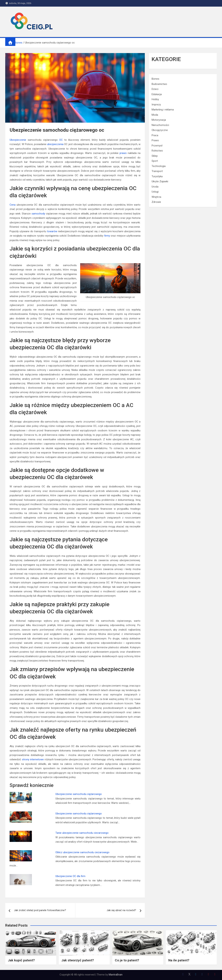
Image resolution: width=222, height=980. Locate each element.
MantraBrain (116, 975)
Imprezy (156, 105)
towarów (52, 231)
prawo (123, 153)
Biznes (155, 79)
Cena (13, 205)
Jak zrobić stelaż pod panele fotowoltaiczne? (40, 910)
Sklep (155, 156)
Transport (157, 171)
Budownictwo (159, 84)
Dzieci (155, 89)
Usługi (155, 192)
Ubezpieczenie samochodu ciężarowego (79, 794)
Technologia (159, 166)
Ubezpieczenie (18, 140)
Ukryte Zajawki (160, 181)
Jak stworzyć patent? (78, 960)
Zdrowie (156, 202)
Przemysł (157, 146)
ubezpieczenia (55, 144)
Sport (155, 161)
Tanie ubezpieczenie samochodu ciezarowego (82, 833)
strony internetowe (33, 759)
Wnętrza (156, 197)
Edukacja (157, 94)
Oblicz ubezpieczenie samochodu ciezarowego (82, 852)
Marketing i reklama (163, 110)
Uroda (155, 187)
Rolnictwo (157, 151)
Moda (155, 115)
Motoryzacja (159, 120)
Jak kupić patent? (21, 960)
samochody (38, 214)
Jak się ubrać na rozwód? (121, 910)
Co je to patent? (127, 960)
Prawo (155, 140)
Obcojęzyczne (160, 130)
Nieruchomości (160, 125)
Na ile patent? (179, 960)
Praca (155, 135)
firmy (107, 236)
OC (61, 140)
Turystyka (157, 176)
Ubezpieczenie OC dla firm (70, 876)
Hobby (155, 99)
